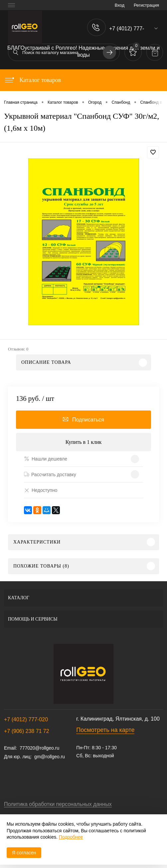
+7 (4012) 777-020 (26, 719)
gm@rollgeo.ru (50, 757)
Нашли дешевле (46, 459)
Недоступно (41, 490)
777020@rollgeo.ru (39, 748)
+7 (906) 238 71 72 (27, 731)
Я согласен (24, 853)
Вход (120, 5)
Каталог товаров (32, 80)
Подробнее (71, 837)
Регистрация (146, 5)
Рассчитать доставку (50, 475)
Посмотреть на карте (105, 730)
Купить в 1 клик (84, 442)
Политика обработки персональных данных (58, 804)
